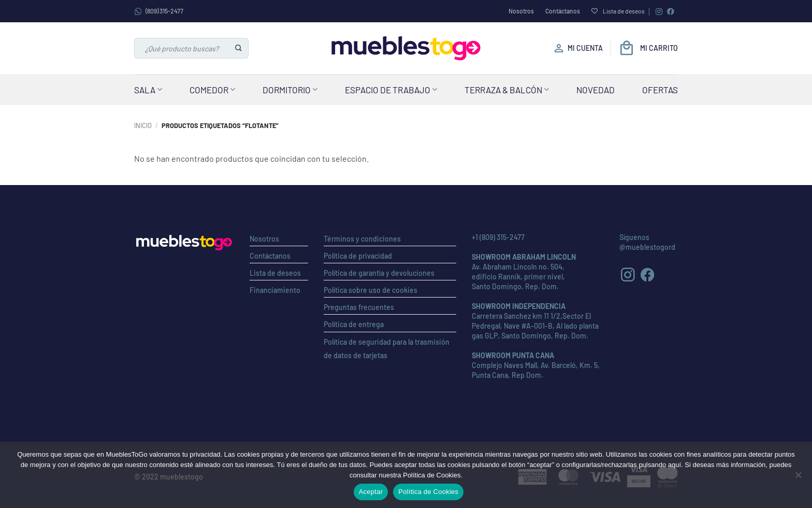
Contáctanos (563, 11)
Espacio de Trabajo (391, 90)
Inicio (143, 125)
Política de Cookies (428, 492)
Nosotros (521, 11)
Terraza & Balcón (507, 90)
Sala (148, 90)
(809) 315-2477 (159, 11)
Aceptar (371, 492)
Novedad (596, 90)
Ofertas (660, 90)
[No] (798, 478)
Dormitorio (290, 90)
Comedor (212, 90)
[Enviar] (239, 48)
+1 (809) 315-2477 (498, 237)
